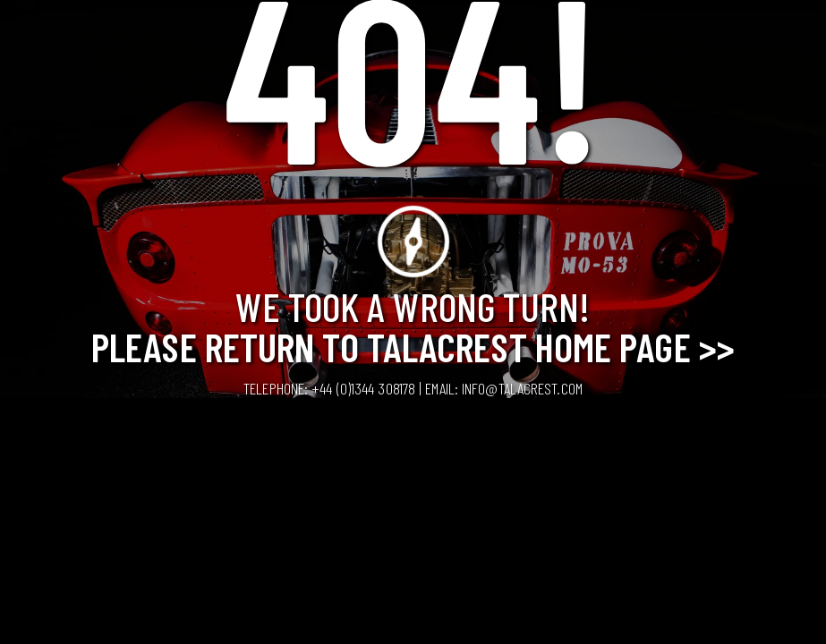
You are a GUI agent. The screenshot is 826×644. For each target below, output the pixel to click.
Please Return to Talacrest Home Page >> (413, 346)
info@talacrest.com (522, 388)
